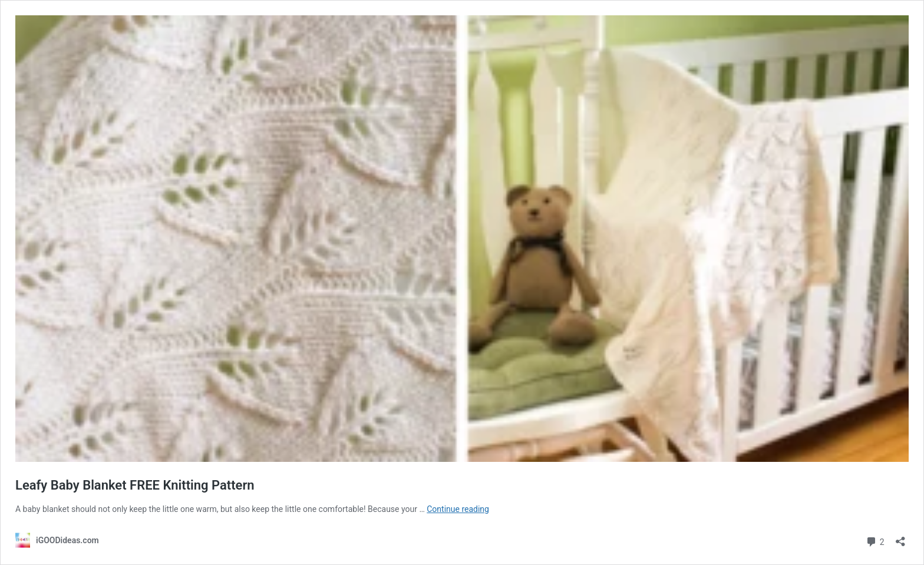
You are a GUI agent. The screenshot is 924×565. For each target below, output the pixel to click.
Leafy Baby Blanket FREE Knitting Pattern (135, 485)
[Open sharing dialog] (900, 538)
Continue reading (458, 509)
